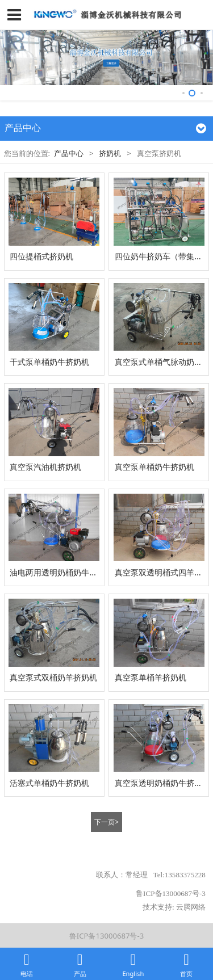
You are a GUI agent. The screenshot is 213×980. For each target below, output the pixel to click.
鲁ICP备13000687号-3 (106, 936)
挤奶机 (110, 153)
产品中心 (69, 153)
